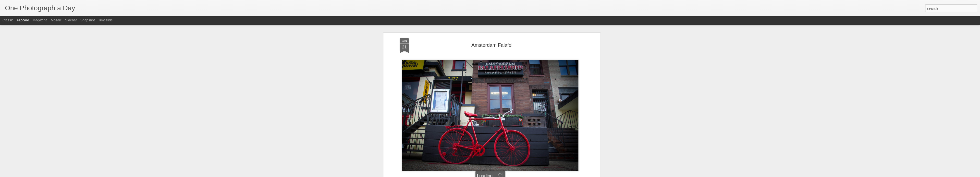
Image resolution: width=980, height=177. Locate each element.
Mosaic (56, 20)
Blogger (505, 174)
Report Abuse (520, 174)
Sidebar (71, 20)
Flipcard (23, 20)
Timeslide (105, 20)
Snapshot (88, 20)
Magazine (40, 20)
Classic (8, 20)
